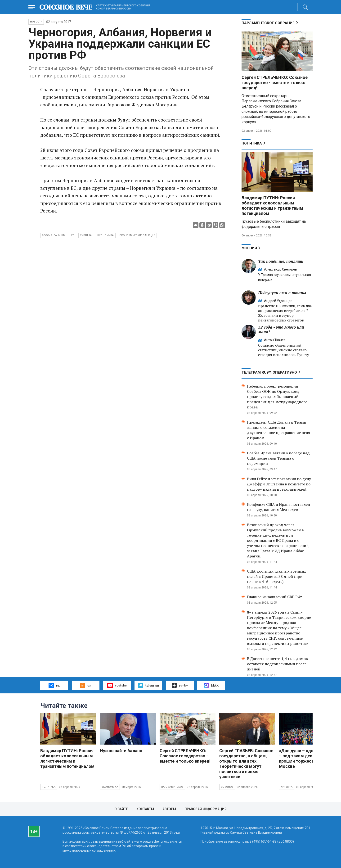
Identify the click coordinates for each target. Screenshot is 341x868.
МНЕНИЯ (249, 248)
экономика (106, 235)
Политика (252, 143)
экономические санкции (137, 235)
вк (54, 685)
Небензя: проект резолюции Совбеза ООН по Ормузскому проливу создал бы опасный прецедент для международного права (277, 397)
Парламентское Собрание (268, 23)
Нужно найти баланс (121, 751)
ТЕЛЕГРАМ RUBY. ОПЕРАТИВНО (269, 372)
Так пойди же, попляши (281, 261)
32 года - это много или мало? (281, 329)
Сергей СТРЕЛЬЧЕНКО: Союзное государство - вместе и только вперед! (275, 83)
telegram (148, 685)
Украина (86, 235)
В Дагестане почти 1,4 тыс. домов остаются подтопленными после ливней (277, 664)
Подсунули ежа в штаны (282, 293)
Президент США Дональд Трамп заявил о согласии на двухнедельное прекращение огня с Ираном (279, 430)
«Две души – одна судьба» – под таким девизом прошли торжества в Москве (306, 758)
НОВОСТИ (36, 22)
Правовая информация (206, 809)
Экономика (110, 787)
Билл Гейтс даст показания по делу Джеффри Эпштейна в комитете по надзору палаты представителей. (279, 484)
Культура (287, 787)
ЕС (73, 235)
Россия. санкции (54, 235)
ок (85, 685)
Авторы (169, 809)
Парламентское (172, 787)
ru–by (180, 685)
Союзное (227, 787)
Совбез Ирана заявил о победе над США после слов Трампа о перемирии (278, 458)
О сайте (121, 809)
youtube (117, 685)
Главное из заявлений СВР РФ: (274, 597)
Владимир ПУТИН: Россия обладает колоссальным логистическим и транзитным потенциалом (272, 206)
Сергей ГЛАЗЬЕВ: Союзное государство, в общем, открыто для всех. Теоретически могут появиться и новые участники (246, 764)
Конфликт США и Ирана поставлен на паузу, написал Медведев (278, 507)
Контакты (145, 809)
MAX (211, 685)
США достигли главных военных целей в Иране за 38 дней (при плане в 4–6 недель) (276, 576)
